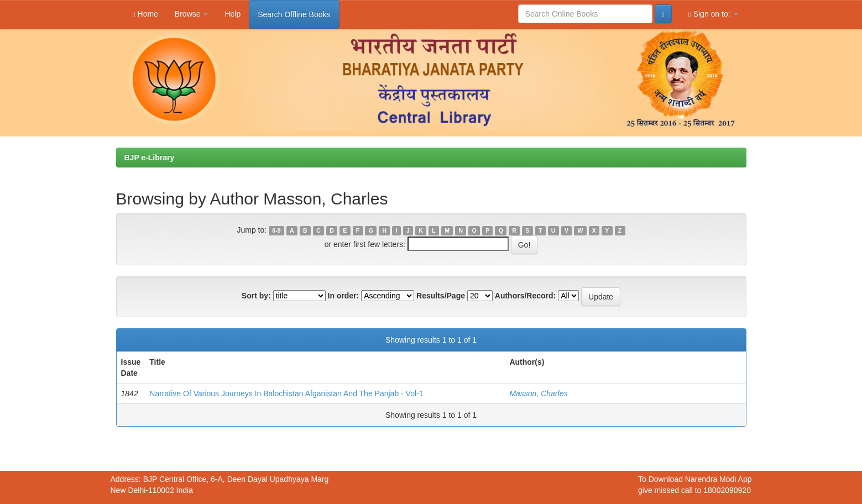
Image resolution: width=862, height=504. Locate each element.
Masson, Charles (538, 393)
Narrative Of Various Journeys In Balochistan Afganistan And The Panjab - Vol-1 (286, 393)
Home (145, 14)
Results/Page (441, 296)
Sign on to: (713, 14)
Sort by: (256, 296)
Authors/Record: (525, 296)
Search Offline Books (294, 14)
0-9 (276, 230)
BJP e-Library (150, 158)
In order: (344, 296)
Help (233, 14)
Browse (192, 14)
